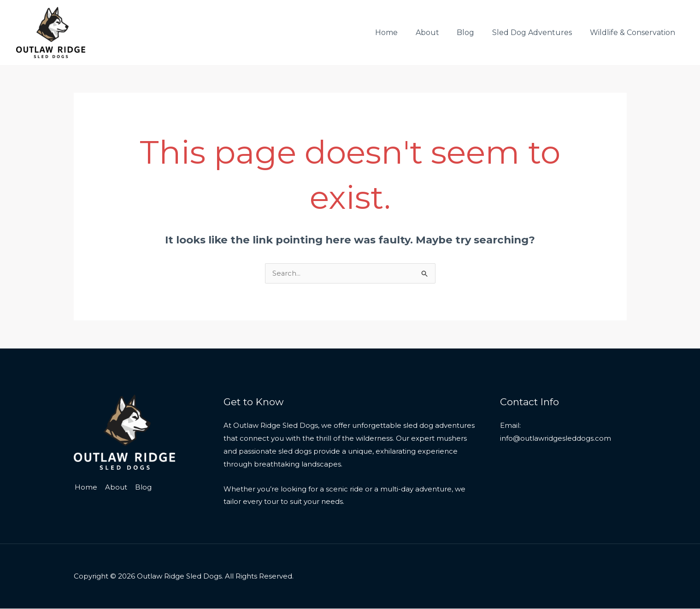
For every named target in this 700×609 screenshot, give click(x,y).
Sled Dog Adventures (537, 33)
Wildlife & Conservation (634, 33)
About (438, 33)
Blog (473, 33)
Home (400, 33)
